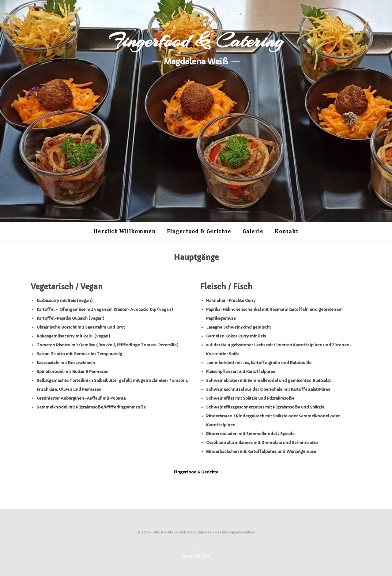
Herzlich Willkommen (124, 231)
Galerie (253, 231)
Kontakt (287, 231)
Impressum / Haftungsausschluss (226, 532)
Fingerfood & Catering (196, 41)
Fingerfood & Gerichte (199, 231)
